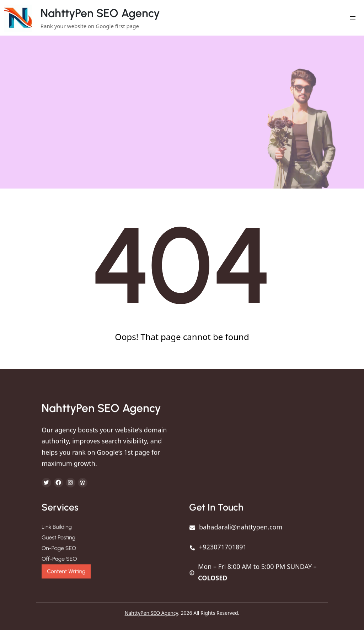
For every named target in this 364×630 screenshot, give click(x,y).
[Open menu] (353, 18)
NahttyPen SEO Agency (100, 13)
